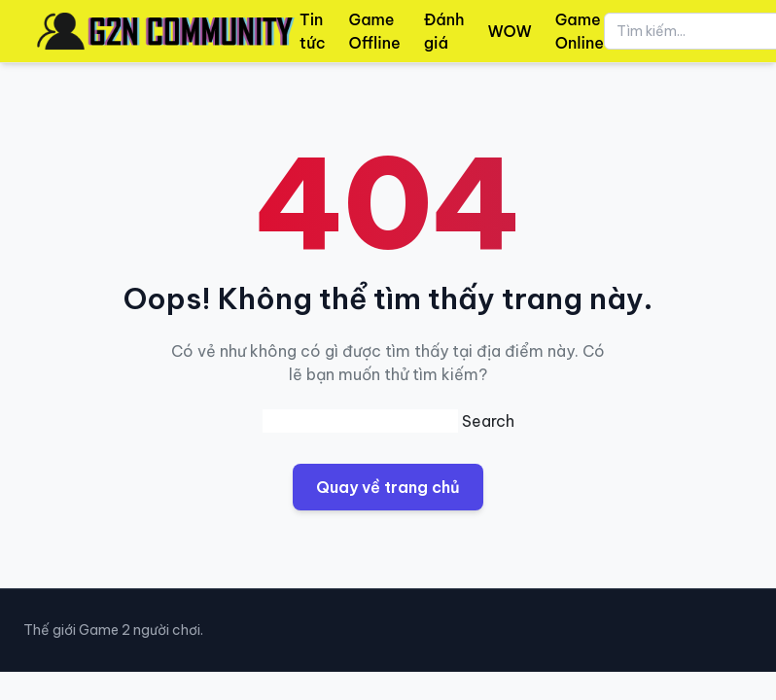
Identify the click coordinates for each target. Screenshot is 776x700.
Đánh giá (444, 31)
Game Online (580, 31)
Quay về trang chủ (388, 487)
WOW (510, 31)
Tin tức (313, 31)
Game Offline (375, 31)
